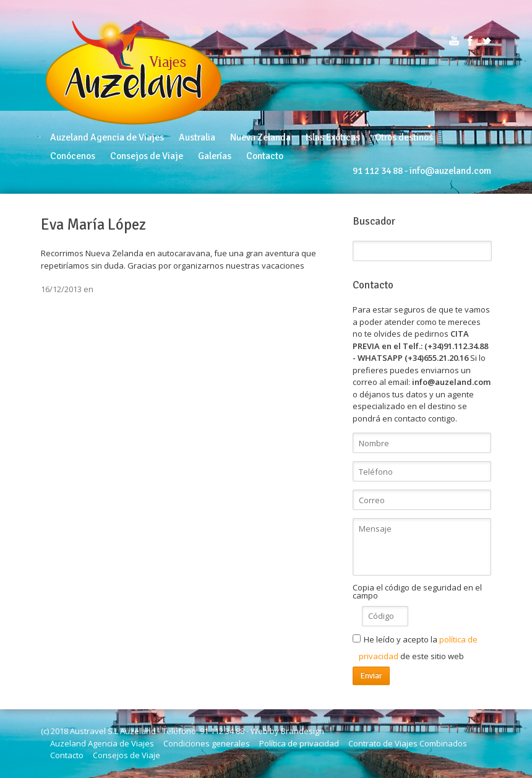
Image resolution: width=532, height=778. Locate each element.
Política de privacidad (299, 743)
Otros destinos (404, 137)
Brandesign (302, 731)
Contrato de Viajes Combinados (408, 743)
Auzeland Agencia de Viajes (107, 137)
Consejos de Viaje (147, 156)
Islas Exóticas (333, 137)
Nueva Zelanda (260, 137)
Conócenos (73, 156)
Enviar (371, 676)
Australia (197, 137)
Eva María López (93, 225)
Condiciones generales (207, 743)
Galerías (215, 156)
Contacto (265, 156)
